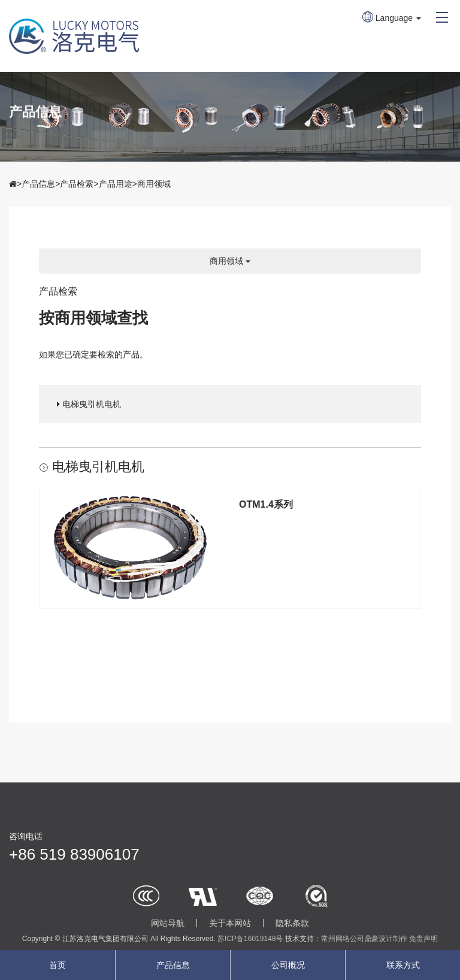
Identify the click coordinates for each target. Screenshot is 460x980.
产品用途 (116, 184)
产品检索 (77, 184)
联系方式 (403, 965)
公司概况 (288, 965)
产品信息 (38, 184)
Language (392, 18)
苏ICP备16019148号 (250, 939)
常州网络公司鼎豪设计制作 (364, 939)
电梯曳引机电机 (89, 404)
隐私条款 (292, 923)
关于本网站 (230, 923)
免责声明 (423, 939)
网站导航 (168, 923)
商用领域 (154, 184)
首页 (57, 965)
